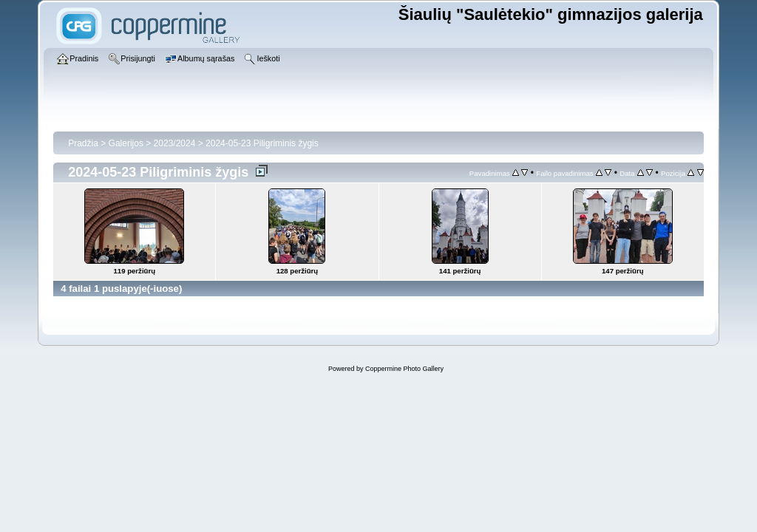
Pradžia (83, 143)
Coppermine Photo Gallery (404, 369)
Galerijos (126, 143)
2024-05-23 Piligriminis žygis (262, 143)
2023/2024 (175, 143)
